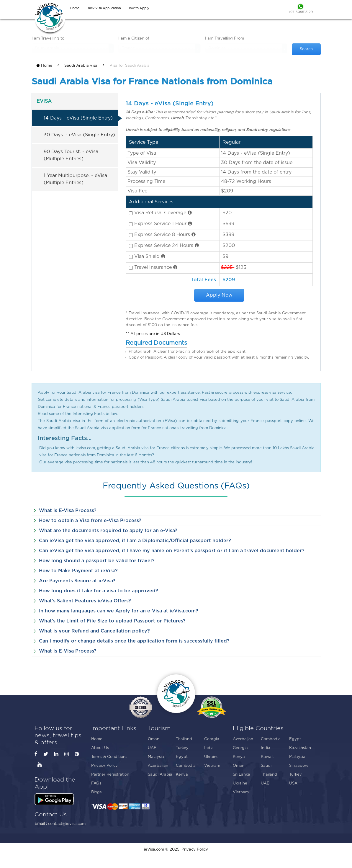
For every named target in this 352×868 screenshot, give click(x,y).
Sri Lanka (242, 775)
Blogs (96, 792)
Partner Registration (110, 775)
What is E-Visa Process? (68, 511)
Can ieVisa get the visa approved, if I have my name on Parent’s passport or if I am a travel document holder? (172, 551)
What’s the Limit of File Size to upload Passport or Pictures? (112, 621)
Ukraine (211, 757)
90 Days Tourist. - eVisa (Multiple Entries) (71, 155)
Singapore (299, 766)
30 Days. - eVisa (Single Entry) (79, 135)
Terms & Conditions (109, 757)
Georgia (212, 739)
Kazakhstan (300, 748)
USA (293, 783)
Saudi (266, 766)
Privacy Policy (104, 766)
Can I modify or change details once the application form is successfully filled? (134, 641)
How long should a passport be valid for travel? (97, 561)
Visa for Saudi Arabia (130, 66)
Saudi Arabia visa (81, 66)
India (209, 748)
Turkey (182, 748)
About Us (100, 748)
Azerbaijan (158, 766)
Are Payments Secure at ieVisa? (77, 581)
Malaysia (156, 757)
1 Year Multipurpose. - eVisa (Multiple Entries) (75, 179)
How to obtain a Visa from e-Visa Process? (90, 521)
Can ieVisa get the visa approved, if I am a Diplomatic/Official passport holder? (135, 541)
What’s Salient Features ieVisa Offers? (85, 601)
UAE (152, 748)
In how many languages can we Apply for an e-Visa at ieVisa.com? (119, 611)
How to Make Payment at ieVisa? (78, 571)
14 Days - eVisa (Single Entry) (78, 118)
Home (44, 66)
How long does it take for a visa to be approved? (99, 591)
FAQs (96, 783)
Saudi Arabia (160, 775)
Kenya (182, 775)
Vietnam (212, 766)
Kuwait (267, 757)
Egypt (182, 757)
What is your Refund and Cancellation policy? (94, 631)
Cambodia (186, 766)
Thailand (184, 739)
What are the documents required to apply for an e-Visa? (108, 531)
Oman (154, 739)
